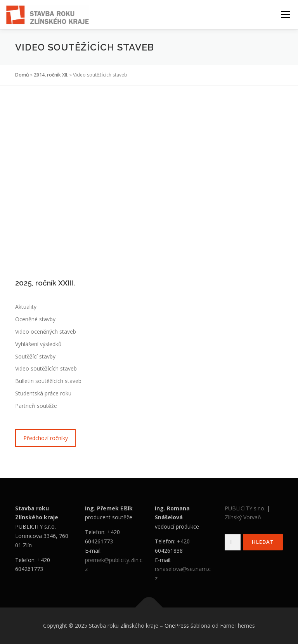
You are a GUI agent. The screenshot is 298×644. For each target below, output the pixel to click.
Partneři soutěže (36, 406)
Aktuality (26, 307)
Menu (285, 14)
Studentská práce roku (43, 393)
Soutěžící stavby (35, 356)
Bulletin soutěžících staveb (48, 381)
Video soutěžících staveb (46, 368)
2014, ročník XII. (51, 75)
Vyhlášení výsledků (38, 344)
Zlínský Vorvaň (243, 517)
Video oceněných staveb (46, 332)
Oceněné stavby (35, 319)
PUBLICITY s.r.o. (245, 508)
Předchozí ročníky (46, 438)
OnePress (177, 626)
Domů (22, 75)
